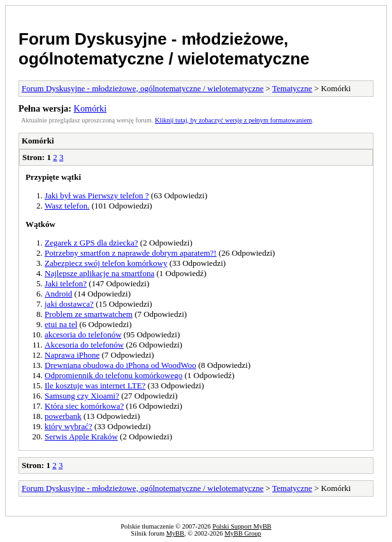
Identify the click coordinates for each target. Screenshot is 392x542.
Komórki (91, 108)
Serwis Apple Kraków (81, 436)
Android (58, 294)
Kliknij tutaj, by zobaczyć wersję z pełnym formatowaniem (233, 120)
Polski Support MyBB (242, 526)
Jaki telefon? (66, 283)
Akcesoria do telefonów (84, 345)
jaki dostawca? (69, 304)
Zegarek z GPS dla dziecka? (91, 243)
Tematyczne (292, 88)
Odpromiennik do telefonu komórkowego (113, 375)
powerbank (63, 416)
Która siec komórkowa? (84, 406)
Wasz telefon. (67, 206)
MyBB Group (243, 533)
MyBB (175, 533)
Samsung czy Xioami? (82, 396)
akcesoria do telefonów (83, 334)
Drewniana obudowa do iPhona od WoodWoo (120, 365)
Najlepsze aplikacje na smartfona (99, 273)
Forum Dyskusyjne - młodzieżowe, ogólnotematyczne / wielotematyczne (164, 49)
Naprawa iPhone (72, 355)
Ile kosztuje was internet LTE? (95, 385)
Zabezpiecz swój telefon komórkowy (106, 263)
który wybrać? (69, 426)
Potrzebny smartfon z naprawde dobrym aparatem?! (131, 253)
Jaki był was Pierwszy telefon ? (97, 195)
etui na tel (61, 324)
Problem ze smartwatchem (89, 314)
